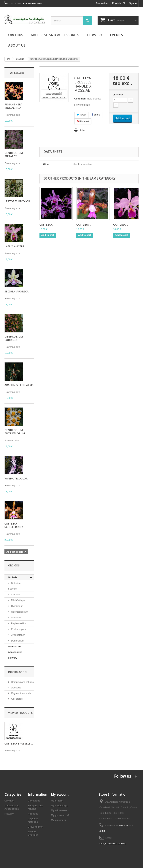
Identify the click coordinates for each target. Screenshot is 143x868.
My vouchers (58, 820)
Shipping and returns (22, 682)
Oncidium (16, 618)
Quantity (118, 95)
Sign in (133, 3)
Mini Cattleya (18, 600)
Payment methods (21, 693)
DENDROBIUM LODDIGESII (14, 338)
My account (60, 795)
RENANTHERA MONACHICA (13, 106)
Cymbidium (17, 606)
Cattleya (15, 594)
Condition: (80, 99)
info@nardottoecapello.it (112, 844)
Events (116, 35)
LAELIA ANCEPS (14, 246)
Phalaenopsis (18, 629)
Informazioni (18, 672)
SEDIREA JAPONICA (16, 292)
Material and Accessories (55, 35)
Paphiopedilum (19, 623)
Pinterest (83, 121)
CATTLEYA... (47, 225)
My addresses (59, 810)
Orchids (16, 35)
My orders (57, 801)
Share (96, 115)
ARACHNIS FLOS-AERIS (19, 385)
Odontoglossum (19, 612)
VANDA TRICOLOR (16, 479)
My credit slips (59, 806)
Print (83, 130)
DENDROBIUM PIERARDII (14, 155)
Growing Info (35, 827)
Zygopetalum (18, 635)
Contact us (102, 3)
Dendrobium (17, 641)
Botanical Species (15, 586)
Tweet (81, 115)
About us (17, 45)
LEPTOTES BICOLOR (17, 201)
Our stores (17, 699)
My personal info (61, 815)
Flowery (94, 35)
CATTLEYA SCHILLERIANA (14, 525)
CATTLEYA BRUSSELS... (19, 744)
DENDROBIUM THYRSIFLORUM (15, 432)
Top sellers (16, 73)
